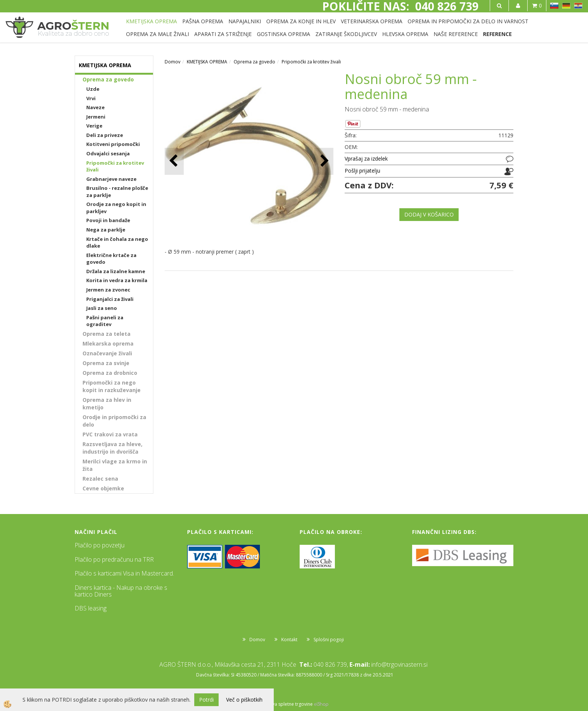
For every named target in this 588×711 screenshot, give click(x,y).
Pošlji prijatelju (362, 171)
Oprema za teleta (106, 334)
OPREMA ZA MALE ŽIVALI (157, 34)
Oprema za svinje (106, 363)
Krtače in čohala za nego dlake (117, 243)
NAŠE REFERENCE (456, 34)
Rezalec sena (100, 479)
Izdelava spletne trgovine (286, 704)
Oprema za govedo (108, 79)
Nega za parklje (106, 230)
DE (566, 6)
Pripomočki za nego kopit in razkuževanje (112, 386)
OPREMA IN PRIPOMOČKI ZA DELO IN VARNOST (468, 21)
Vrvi (91, 98)
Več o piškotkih (244, 700)
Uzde (93, 89)
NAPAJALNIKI (245, 21)
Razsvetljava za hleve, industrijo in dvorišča (112, 448)
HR (578, 6)
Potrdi (206, 700)
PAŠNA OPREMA (203, 21)
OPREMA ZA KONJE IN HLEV (301, 21)
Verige (94, 126)
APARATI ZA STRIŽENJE (223, 34)
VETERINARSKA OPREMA (372, 21)
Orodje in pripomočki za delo (114, 421)
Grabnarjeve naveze (111, 179)
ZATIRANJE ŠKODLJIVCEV (346, 34)
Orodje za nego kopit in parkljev (116, 208)
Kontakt (289, 640)
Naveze (95, 107)
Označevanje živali (107, 353)
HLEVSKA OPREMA (405, 34)
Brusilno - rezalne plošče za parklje (117, 192)
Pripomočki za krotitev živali (115, 166)
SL (554, 6)
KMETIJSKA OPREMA (151, 21)
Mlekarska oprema (108, 343)
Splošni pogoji (329, 640)
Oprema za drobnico (110, 373)
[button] (324, 161)
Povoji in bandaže (108, 220)
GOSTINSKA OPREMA (283, 34)
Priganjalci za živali (110, 299)
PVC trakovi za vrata (110, 434)
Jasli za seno (102, 308)
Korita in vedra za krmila (117, 280)
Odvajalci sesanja (108, 153)
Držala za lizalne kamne (116, 271)
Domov (172, 62)
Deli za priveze (105, 135)
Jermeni (96, 117)
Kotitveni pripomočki (113, 144)
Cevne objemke (103, 488)
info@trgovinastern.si (399, 664)
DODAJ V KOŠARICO (429, 214)
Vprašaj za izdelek (366, 159)
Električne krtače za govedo (111, 259)
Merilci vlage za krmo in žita (115, 465)
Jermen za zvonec (108, 290)
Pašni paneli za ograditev (105, 321)
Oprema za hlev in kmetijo (107, 404)
